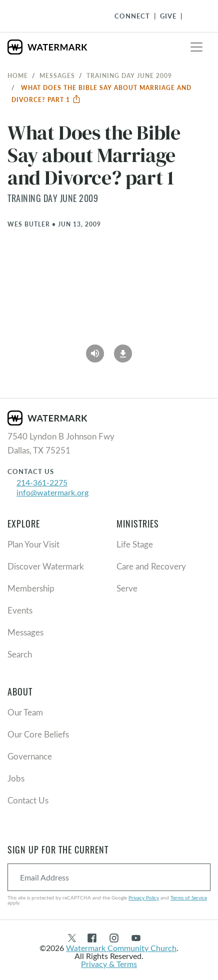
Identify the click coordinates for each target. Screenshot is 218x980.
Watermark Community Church (121, 948)
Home (18, 75)
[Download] (123, 350)
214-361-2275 (42, 482)
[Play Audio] (95, 350)
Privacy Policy (144, 897)
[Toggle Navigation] (193, 16)
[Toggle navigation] (196, 47)
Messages (57, 75)
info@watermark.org (52, 492)
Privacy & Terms (109, 964)
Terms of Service (189, 897)
